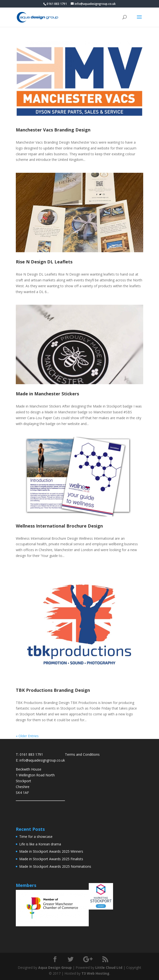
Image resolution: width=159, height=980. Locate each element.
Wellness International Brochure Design (59, 526)
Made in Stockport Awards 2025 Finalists (51, 859)
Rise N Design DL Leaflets (44, 262)
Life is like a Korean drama (40, 844)
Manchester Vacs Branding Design (53, 130)
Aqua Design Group (55, 967)
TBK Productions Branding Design (53, 690)
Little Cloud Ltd (109, 967)
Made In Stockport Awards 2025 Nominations (55, 866)
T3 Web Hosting (95, 973)
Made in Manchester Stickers (47, 394)
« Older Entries (27, 736)
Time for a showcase (36, 837)
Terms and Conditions (82, 754)
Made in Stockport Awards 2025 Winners (51, 851)
